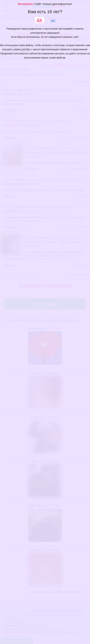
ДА (40, 20)
